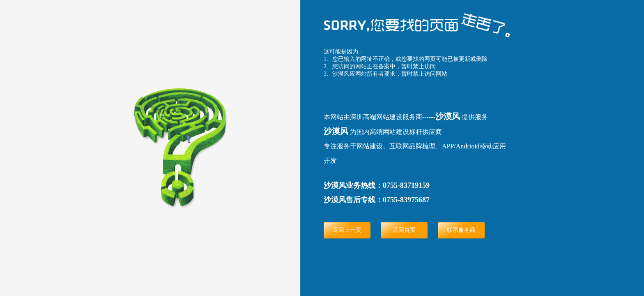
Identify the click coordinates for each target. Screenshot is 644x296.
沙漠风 (448, 116)
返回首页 (404, 230)
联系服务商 (461, 230)
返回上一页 (347, 230)
